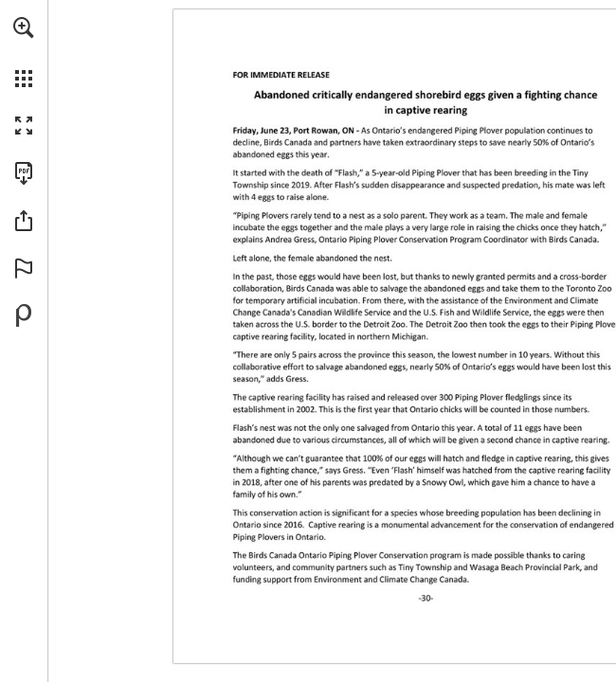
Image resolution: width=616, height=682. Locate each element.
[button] (24, 27)
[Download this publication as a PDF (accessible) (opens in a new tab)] (24, 173)
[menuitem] (24, 52)
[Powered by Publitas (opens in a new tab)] (24, 315)
